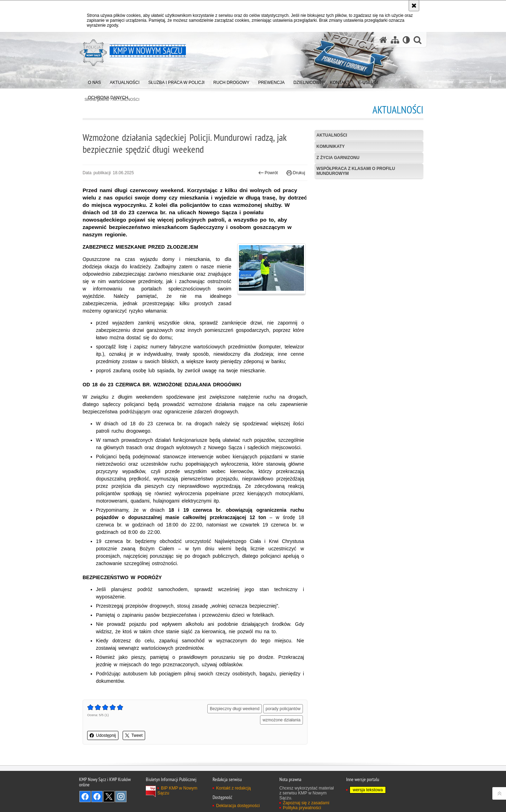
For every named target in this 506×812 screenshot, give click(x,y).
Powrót (268, 173)
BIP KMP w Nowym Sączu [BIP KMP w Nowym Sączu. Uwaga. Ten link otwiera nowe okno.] (177, 791)
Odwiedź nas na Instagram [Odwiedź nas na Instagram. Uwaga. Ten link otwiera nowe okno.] (121, 797)
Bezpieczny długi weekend (235, 709)
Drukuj (296, 173)
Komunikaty (331, 146)
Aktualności (332, 135)
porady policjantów (283, 709)
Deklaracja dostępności (238, 806)
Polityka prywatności (302, 808)
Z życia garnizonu (338, 158)
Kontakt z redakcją (233, 788)
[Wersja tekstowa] (406, 40)
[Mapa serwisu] (395, 40)
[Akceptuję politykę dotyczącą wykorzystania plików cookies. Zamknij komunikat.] (414, 6)
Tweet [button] (134, 735)
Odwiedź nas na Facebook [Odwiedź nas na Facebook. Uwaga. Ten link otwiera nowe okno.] (85, 797)
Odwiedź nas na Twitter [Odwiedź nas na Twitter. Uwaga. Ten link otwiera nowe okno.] (109, 797)
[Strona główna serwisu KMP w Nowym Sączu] (383, 40)
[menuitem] (94, 81)
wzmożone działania (281, 720)
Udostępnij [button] (103, 735)
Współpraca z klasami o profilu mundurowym (356, 171)
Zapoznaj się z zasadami (306, 803)
